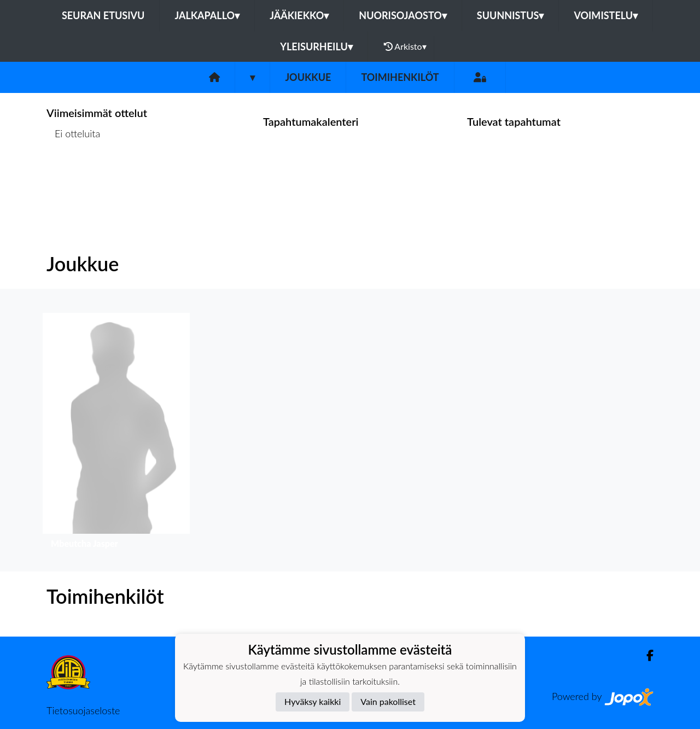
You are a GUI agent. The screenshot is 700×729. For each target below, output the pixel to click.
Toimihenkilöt (400, 77)
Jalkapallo (207, 15)
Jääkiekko (299, 15)
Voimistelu (606, 15)
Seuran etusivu (103, 15)
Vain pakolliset (388, 701)
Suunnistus (511, 15)
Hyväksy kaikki (313, 701)
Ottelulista (74, 176)
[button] (116, 433)
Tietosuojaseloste (83, 710)
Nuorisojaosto (403, 15)
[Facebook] (646, 655)
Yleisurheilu (316, 46)
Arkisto (405, 46)
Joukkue (308, 77)
